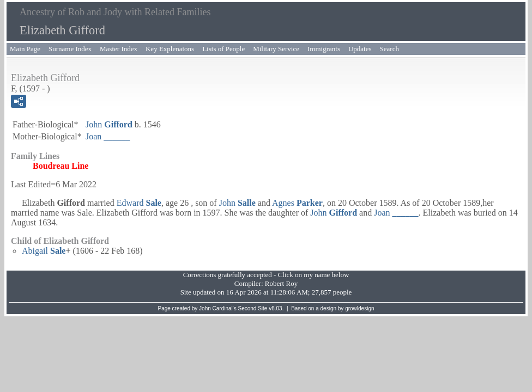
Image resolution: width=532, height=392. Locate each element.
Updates (360, 49)
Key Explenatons (170, 49)
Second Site (253, 308)
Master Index (119, 49)
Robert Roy (281, 283)
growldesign (359, 308)
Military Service (276, 49)
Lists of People (223, 49)
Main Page (25, 49)
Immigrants (324, 49)
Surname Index (70, 49)
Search (389, 49)
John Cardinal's (218, 308)
